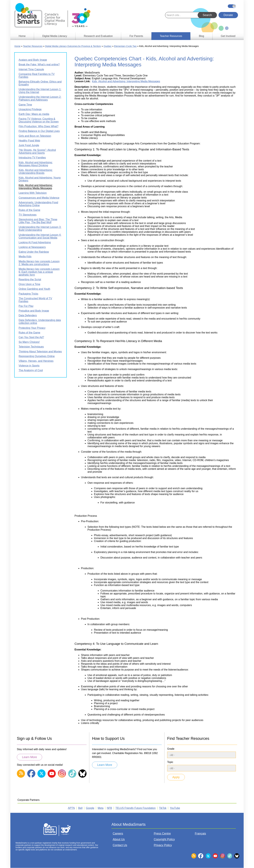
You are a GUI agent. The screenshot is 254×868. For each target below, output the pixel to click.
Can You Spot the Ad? (31, 337)
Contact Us (120, 845)
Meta (101, 808)
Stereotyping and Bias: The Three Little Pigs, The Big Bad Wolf (38, 221)
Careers (118, 834)
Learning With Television (33, 193)
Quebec (107, 46)
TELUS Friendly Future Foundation (136, 808)
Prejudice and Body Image (34, 311)
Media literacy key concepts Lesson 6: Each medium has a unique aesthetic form (39, 272)
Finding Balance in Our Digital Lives (39, 131)
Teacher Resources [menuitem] (171, 36)
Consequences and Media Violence (39, 198)
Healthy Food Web (29, 141)
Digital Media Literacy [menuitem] (55, 36)
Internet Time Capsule (31, 69)
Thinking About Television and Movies (40, 352)
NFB (110, 808)
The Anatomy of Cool (31, 370)
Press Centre (162, 834)
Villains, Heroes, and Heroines (36, 361)
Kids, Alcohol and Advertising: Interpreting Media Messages (126, 81)
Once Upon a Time (29, 284)
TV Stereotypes (28, 215)
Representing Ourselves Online (37, 356)
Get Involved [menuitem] (228, 36)
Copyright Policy (164, 839)
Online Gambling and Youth (34, 289)
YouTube (175, 808)
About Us (119, 839)
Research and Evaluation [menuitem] (98, 36)
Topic (170, 762)
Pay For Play (26, 306)
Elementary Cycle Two (125, 46)
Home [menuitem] (22, 36)
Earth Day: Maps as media (34, 114)
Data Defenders (28, 315)
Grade (171, 749)
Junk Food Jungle (29, 145)
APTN (71, 808)
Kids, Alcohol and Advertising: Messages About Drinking (36, 164)
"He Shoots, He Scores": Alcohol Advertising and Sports (37, 151)
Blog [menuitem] (202, 36)
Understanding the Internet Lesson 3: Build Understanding (40, 228)
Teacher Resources (33, 46)
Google (90, 808)
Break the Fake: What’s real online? (39, 65)
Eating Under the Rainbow (34, 252)
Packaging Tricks (28, 294)
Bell (80, 808)
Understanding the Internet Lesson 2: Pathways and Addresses (40, 98)
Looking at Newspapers (32, 247)
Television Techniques (31, 347)
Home (17, 46)
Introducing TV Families (32, 158)
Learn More (29, 757)
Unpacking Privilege (30, 109)
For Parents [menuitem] (136, 36)
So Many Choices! (29, 342)
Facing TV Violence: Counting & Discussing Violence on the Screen (39, 120)
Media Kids (25, 256)
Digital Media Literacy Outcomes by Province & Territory (73, 46)
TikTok (163, 808)
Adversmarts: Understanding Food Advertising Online (38, 204)
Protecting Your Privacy (32, 328)
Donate (228, 15)
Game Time (25, 105)
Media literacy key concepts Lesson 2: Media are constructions (39, 263)
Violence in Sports (29, 366)
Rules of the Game (29, 210)
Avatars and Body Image (33, 60)
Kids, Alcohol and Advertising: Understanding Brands (36, 172)
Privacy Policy (163, 845)
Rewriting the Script (30, 279)
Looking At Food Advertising (35, 242)
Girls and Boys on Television (35, 136)
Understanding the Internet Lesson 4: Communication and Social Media (40, 236)
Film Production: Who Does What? (38, 126)
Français (232, 6)
